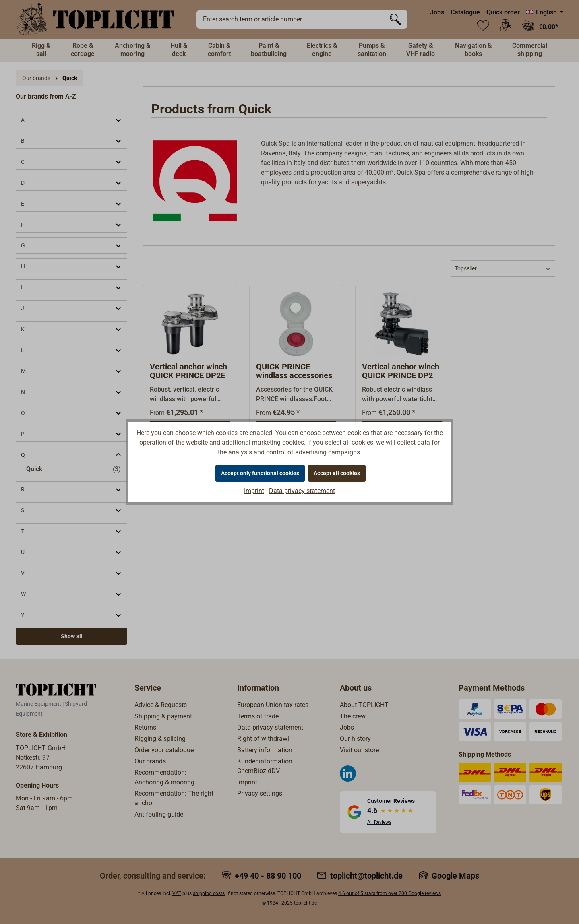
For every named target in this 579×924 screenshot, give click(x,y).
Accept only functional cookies (260, 473)
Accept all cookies (337, 473)
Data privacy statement (302, 491)
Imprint (254, 491)
